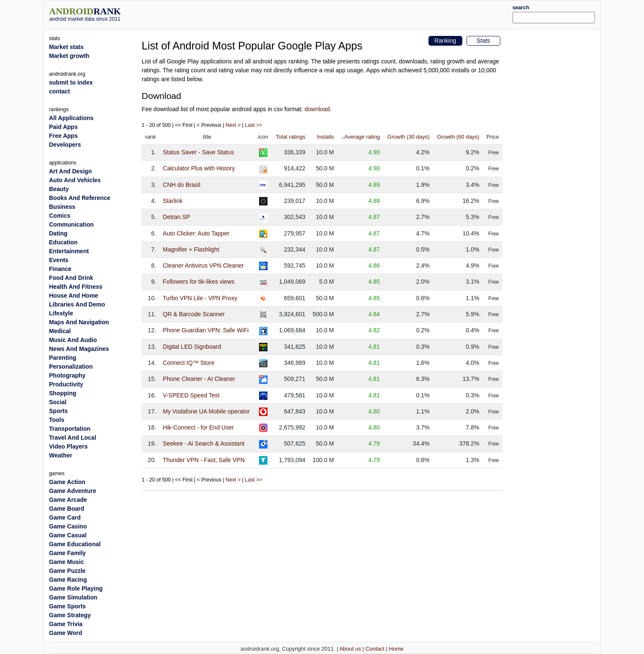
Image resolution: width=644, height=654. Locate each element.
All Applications (71, 118)
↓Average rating (361, 137)
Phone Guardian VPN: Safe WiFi (206, 330)
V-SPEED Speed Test (191, 395)
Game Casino (68, 526)
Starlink (173, 201)
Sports (58, 411)
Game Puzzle (67, 571)
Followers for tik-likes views (199, 282)
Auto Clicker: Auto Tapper (196, 233)
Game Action (67, 482)
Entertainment (69, 251)
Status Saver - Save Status (198, 152)
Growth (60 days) (458, 137)
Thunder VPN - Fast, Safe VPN (204, 460)
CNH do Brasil (181, 185)
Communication (71, 224)
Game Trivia (66, 624)
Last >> (254, 125)
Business (62, 207)
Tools (57, 420)
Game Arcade (68, 500)
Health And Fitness (76, 287)
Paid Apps (63, 127)
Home (396, 649)
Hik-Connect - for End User (198, 427)
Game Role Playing (76, 588)
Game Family (67, 553)
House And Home (74, 296)
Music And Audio (73, 340)
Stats (483, 41)
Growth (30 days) (409, 137)
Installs (325, 137)
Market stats (66, 47)
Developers (65, 145)
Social (58, 402)
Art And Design (70, 171)
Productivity (66, 384)
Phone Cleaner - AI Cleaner (199, 379)
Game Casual (68, 535)
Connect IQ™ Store (188, 363)
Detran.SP (176, 217)
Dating (58, 233)
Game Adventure (73, 491)
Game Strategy (70, 615)
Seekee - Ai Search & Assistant (203, 443)
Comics (60, 216)
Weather (61, 455)
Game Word (65, 633)
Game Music (66, 562)
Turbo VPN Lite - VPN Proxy (200, 298)
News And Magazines (79, 349)
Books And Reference (80, 198)
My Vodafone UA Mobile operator (206, 411)
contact (60, 91)
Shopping (63, 393)
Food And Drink (71, 278)
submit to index (71, 82)
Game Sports (67, 606)
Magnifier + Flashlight (191, 249)
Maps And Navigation (79, 322)
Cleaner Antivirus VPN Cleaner (203, 265)
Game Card (65, 517)
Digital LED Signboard (192, 347)
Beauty (59, 189)
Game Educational (75, 544)
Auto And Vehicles (75, 180)
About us (350, 649)
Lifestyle (61, 313)
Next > (233, 125)
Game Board (67, 509)
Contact (375, 649)
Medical (60, 331)
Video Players (68, 446)
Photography (67, 375)
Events (59, 260)
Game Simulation (73, 597)
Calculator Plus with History (199, 168)
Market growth (69, 56)
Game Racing (68, 580)
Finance (60, 269)
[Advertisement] (345, 14)
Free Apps (63, 136)
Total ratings (290, 137)
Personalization (71, 367)
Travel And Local (73, 438)
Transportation (70, 429)
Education (63, 242)
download (317, 109)
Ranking (445, 41)
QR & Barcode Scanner (194, 314)
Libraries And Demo (77, 304)
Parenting (63, 358)
